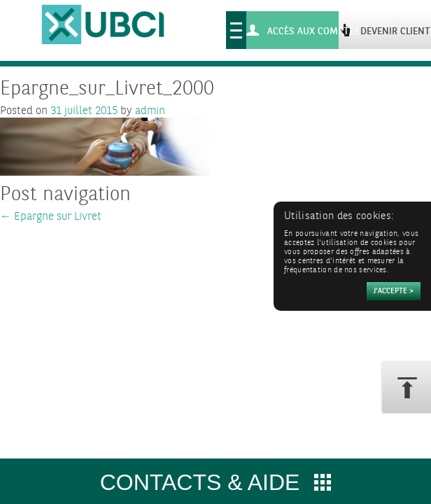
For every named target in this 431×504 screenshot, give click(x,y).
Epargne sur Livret (51, 217)
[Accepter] (394, 291)
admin (150, 111)
